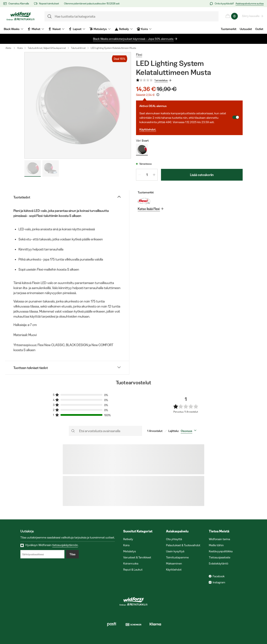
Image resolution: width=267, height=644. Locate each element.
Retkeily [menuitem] (124, 29)
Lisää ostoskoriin (202, 175)
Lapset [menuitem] (77, 29)
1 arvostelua (161, 80)
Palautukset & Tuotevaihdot (183, 545)
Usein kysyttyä (175, 551)
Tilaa (72, 554)
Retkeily (128, 539)
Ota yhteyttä (174, 539)
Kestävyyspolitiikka (221, 551)
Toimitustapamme (177, 557)
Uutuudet (246, 29)
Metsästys (130, 551)
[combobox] (189, 431)
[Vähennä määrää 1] (140, 175)
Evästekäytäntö (219, 563)
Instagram (219, 582)
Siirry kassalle (251, 16)
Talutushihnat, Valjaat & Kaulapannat (47, 48)
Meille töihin (216, 545)
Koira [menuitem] (144, 29)
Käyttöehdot (174, 570)
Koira (20, 48)
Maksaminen (174, 563)
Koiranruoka (131, 563)
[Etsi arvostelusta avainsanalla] (105, 431)
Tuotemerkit (229, 29)
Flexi (139, 55)
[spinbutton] (147, 175)
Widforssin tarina (219, 539)
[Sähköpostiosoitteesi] (42, 554)
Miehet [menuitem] (36, 29)
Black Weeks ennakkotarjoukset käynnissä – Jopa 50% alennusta (133, 39)
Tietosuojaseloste (220, 557)
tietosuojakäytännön (65, 545)
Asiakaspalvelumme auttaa (250, 3)
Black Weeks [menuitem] (14, 29)
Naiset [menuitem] (56, 29)
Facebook (219, 576)
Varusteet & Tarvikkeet (137, 557)
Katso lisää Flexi (149, 209)
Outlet (259, 29)
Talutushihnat (78, 48)
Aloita (11, 48)
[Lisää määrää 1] (154, 175)
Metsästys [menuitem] (100, 29)
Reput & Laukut (133, 570)
